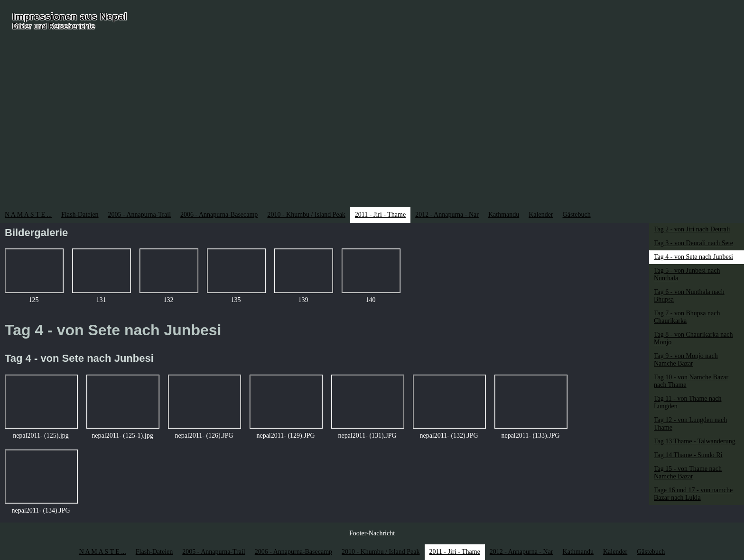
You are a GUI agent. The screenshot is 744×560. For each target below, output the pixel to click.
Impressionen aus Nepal (70, 16)
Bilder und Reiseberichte (54, 26)
